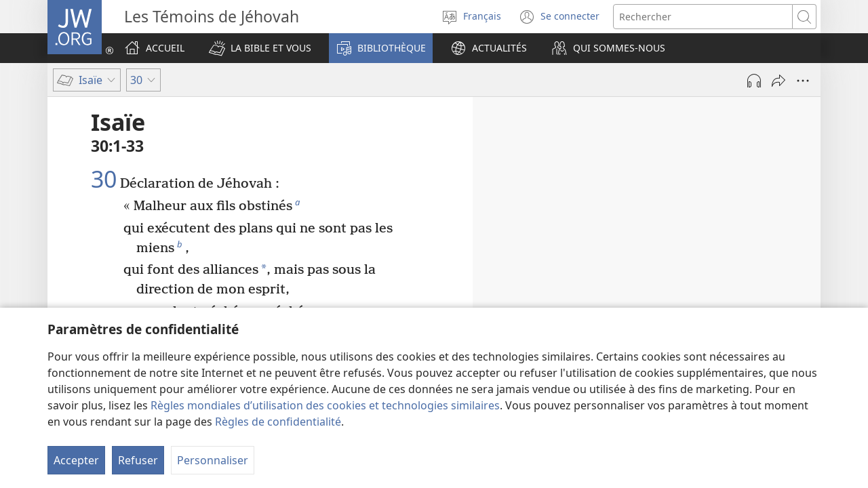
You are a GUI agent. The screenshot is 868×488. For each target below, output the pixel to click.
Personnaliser (213, 460)
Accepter (76, 460)
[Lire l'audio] (754, 81)
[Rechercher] (703, 17)
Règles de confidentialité (278, 422)
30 (104, 180)
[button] (260, 48)
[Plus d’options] (803, 81)
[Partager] (778, 81)
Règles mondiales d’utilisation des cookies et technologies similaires (325, 405)
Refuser (138, 460)
